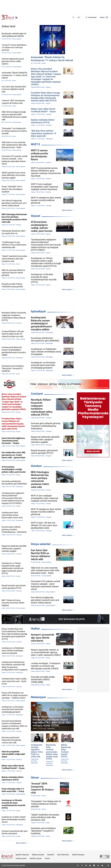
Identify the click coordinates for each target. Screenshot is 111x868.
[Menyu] (104, 17)
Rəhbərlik (51, 855)
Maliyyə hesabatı (38, 855)
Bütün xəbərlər (67, 210)
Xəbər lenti (9, 26)
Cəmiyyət (37, 394)
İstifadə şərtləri (21, 858)
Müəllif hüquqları (78, 855)
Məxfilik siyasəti (36, 858)
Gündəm (36, 466)
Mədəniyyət (38, 697)
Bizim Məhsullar (63, 855)
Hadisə (35, 629)
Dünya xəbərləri (41, 544)
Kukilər (47, 858)
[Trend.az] (10, 17)
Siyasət (36, 216)
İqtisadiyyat (38, 311)
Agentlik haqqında (22, 855)
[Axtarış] (73, 17)
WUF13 (35, 144)
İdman (35, 778)
